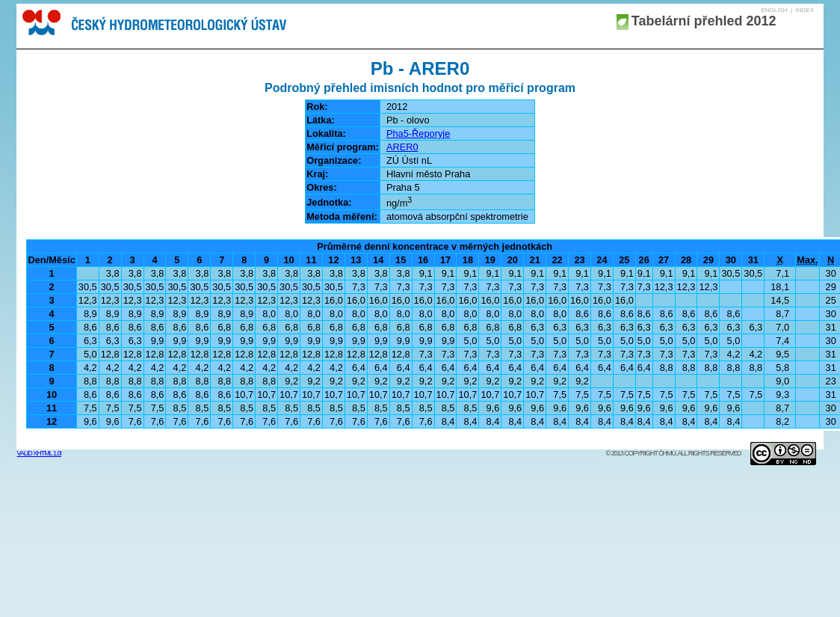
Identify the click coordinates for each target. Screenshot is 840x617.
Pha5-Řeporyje (418, 133)
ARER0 (402, 147)
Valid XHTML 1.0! (39, 453)
